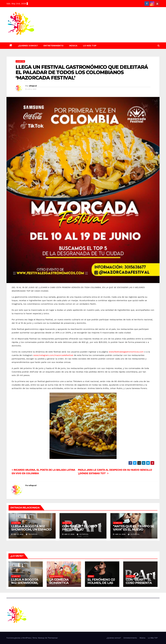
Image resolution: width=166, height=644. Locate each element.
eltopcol (33, 86)
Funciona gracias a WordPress (19, 638)
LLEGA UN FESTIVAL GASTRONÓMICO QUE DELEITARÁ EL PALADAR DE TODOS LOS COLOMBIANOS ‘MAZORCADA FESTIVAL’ (82, 72)
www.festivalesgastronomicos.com (126, 352)
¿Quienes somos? (28, 46)
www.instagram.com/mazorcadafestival (53, 355)
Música (73, 46)
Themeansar (53, 638)
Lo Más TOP (90, 46)
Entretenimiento (54, 46)
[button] (159, 46)
